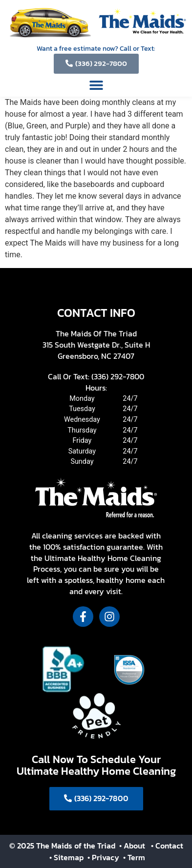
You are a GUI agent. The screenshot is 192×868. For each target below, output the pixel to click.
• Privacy (104, 857)
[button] (96, 85)
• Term (134, 857)
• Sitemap (67, 857)
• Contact (167, 846)
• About (131, 846)
